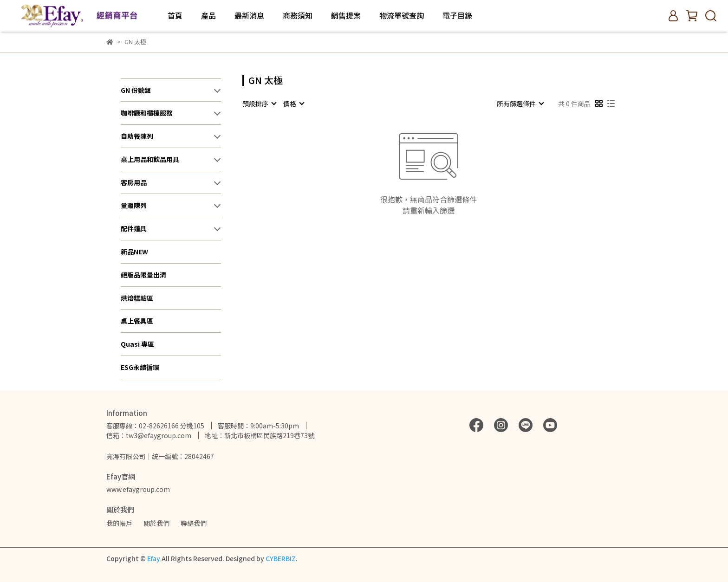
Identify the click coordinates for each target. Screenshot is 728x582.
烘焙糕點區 (137, 298)
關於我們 (156, 523)
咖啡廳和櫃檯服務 (147, 113)
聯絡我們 (194, 523)
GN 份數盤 (136, 90)
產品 (208, 15)
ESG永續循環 (140, 367)
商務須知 (298, 15)
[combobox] (259, 103)
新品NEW (134, 252)
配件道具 (134, 228)
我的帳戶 (119, 523)
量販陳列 (134, 205)
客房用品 (134, 182)
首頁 (175, 15)
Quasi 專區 (137, 344)
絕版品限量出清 (143, 275)
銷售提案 (346, 15)
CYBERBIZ (281, 558)
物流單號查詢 (402, 15)
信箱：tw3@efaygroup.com (149, 435)
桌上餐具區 (137, 321)
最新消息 (249, 15)
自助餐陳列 (137, 136)
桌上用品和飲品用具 (150, 159)
